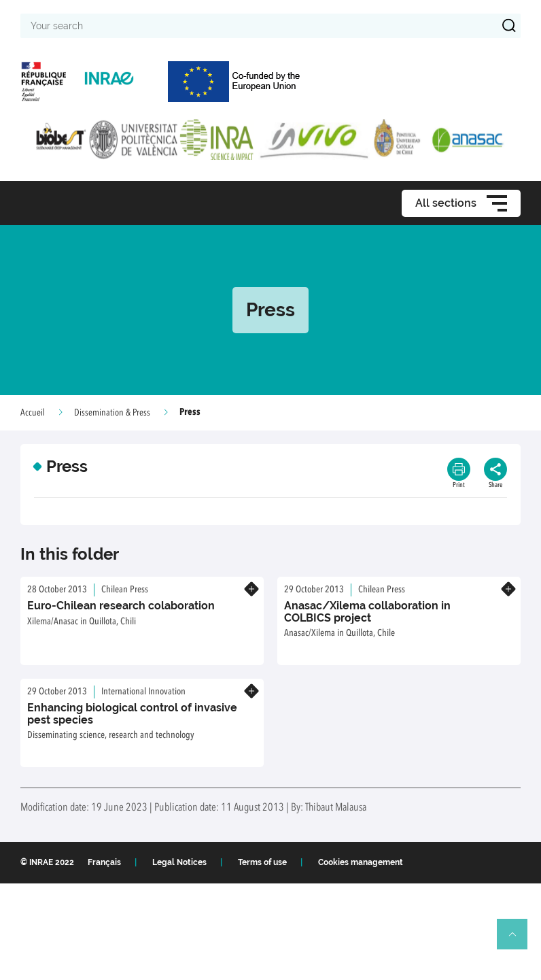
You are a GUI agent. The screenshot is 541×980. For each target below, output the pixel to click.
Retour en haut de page (518, 940)
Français (104, 862)
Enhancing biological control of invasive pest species (132, 714)
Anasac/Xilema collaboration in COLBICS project (367, 612)
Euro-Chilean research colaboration (121, 606)
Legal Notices (179, 862)
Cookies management (361, 862)
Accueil (33, 413)
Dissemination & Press (112, 413)
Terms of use (262, 862)
